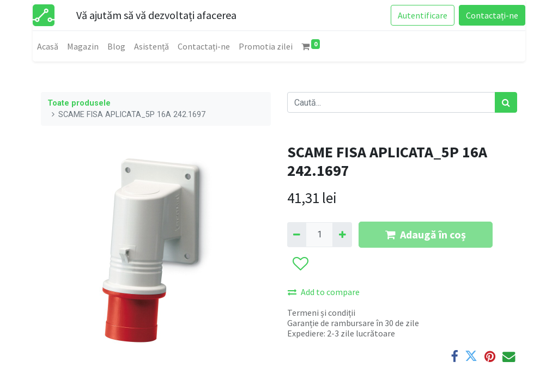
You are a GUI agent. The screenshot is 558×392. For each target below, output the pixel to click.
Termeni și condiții (321, 313)
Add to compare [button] (324, 292)
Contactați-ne (492, 15)
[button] (300, 264)
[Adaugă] (342, 235)
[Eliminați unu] (297, 235)
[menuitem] (48, 46)
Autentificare (423, 15)
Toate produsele (79, 103)
